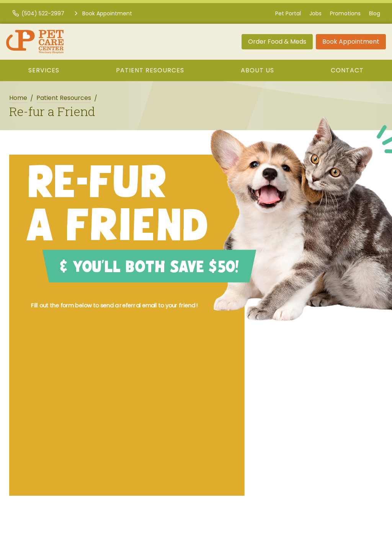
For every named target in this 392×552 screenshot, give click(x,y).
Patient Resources (150, 70)
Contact (347, 70)
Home (18, 98)
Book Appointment (351, 42)
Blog (375, 13)
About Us (257, 70)
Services (44, 70)
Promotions (345, 13)
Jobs (315, 13)
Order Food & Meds (277, 42)
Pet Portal (288, 13)
